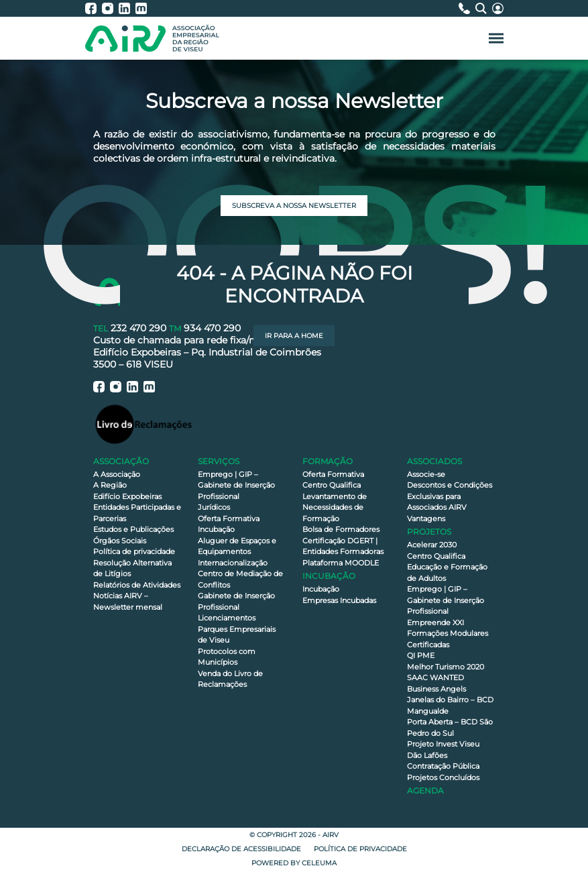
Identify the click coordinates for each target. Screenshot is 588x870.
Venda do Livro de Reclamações (230, 679)
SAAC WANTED (435, 677)
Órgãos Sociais (120, 541)
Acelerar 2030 (432, 545)
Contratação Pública (443, 766)
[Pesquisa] (484, 8)
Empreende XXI (435, 622)
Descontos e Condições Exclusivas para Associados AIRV (450, 496)
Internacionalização (233, 563)
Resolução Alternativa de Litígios (132, 568)
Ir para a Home (294, 336)
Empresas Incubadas (339, 600)
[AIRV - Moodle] (141, 8)
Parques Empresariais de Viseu (237, 635)
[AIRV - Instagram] (110, 8)
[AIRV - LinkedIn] (127, 8)
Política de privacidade (134, 551)
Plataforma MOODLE (341, 563)
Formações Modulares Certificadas (448, 639)
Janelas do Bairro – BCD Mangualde (450, 705)
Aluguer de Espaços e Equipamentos (237, 546)
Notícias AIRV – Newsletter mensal (128, 601)
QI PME (421, 655)
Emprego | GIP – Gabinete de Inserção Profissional (236, 485)
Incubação (216, 529)
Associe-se (426, 474)
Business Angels (436, 689)
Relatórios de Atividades (137, 585)
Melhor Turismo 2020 (446, 667)
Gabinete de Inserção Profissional (236, 601)
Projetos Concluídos (443, 777)
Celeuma (319, 863)
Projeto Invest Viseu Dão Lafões (443, 750)
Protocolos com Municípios (227, 657)
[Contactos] (467, 8)
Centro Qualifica (332, 485)
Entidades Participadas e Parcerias (137, 513)
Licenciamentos (227, 618)
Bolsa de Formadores (341, 529)
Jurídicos (214, 507)
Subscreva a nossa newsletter (294, 206)
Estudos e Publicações (133, 529)
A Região (110, 485)
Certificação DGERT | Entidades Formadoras (343, 546)
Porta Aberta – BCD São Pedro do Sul (450, 727)
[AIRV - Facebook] (94, 8)
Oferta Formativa (229, 519)
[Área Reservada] (498, 8)
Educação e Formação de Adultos (447, 573)
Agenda (425, 791)
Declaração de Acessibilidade (241, 849)
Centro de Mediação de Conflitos (240, 579)
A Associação (117, 474)
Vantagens (426, 519)
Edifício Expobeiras (127, 496)
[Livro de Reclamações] (143, 424)
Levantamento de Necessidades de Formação (335, 507)
